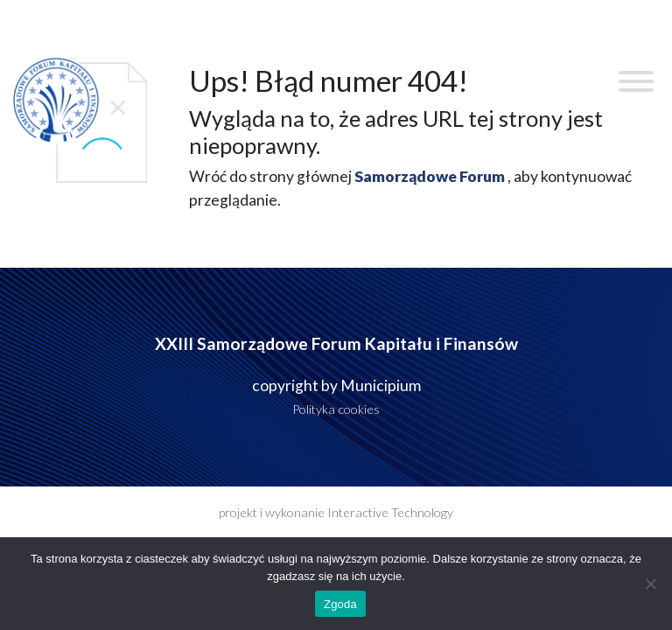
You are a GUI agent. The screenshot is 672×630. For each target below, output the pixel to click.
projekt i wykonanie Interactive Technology (336, 512)
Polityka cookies (336, 409)
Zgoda (340, 604)
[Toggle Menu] (636, 81)
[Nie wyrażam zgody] (650, 584)
